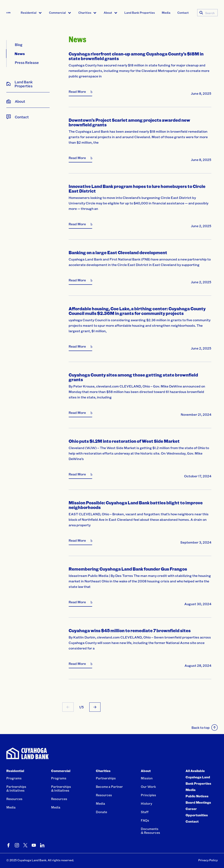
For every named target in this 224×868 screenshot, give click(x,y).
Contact (183, 13)
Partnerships (106, 778)
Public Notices (197, 796)
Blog (19, 45)
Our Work (148, 787)
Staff (145, 812)
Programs (14, 778)
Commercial (57, 13)
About (108, 13)
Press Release (27, 62)
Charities (85, 13)
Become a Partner (109, 787)
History (147, 803)
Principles (148, 795)
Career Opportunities (197, 812)
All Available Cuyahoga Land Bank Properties (198, 777)
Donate (101, 812)
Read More (77, 91)
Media (166, 13)
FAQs (145, 820)
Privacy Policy (208, 860)
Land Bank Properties (140, 13)
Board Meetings (198, 802)
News (20, 54)
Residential (29, 13)
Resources (14, 799)
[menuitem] (31, 13)
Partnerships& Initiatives (16, 788)
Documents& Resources (150, 831)
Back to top (205, 728)
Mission (147, 778)
